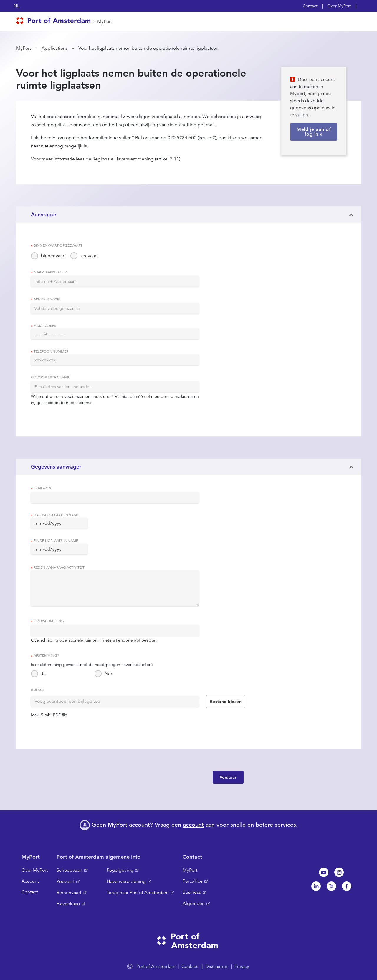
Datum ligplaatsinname (56, 515)
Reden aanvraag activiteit (59, 567)
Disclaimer (216, 966)
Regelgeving (120, 870)
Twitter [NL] (331, 886)
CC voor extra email (50, 377)
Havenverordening (126, 881)
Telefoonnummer (51, 351)
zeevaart (89, 256)
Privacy (242, 966)
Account (30, 881)
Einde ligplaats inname (56, 540)
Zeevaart (66, 881)
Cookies (190, 966)
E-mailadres (45, 325)
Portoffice (193, 881)
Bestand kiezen (226, 702)
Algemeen (194, 903)
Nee (109, 674)
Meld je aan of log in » (314, 132)
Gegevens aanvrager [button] (56, 467)
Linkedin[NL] (316, 886)
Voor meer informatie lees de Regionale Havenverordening (92, 159)
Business (192, 892)
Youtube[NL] (324, 872)
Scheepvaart (70, 870)
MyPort (105, 21)
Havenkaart (68, 904)
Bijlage (38, 690)
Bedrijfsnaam (47, 298)
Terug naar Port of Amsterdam (138, 893)
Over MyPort (339, 6)
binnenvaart (53, 256)
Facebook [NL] (347, 886)
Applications (55, 48)
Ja (43, 674)
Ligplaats (42, 488)
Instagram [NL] (339, 872)
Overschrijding (49, 621)
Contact (310, 6)
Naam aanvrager (50, 272)
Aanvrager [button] (44, 214)
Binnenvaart (69, 893)
